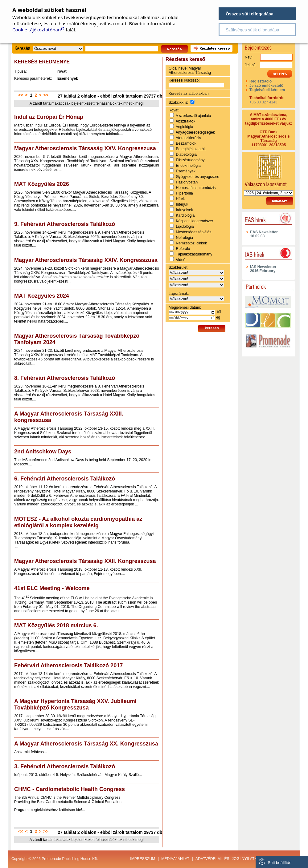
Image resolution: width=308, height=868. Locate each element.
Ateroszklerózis (188, 138)
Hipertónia (184, 193)
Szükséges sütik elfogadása (253, 30)
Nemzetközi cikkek (191, 243)
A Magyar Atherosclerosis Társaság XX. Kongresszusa (86, 744)
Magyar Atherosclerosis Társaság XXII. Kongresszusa (85, 561)
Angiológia (185, 127)
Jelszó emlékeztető (266, 86)
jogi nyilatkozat (249, 859)
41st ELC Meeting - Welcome (52, 588)
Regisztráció (261, 81)
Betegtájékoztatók (191, 149)
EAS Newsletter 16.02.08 (264, 234)
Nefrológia (184, 238)
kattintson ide (70, 810)
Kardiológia (185, 215)
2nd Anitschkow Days (43, 452)
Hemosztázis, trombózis (196, 188)
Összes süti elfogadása (250, 14)
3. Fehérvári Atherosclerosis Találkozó (65, 766)
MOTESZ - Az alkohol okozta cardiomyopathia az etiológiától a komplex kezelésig (78, 522)
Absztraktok (186, 121)
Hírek (180, 199)
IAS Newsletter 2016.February (263, 269)
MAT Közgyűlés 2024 (42, 296)
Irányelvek (184, 210)
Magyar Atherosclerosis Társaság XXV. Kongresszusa (85, 148)
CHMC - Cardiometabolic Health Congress (70, 789)
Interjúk (182, 204)
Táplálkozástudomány (194, 254)
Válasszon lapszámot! (269, 170)
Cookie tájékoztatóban (37, 30)
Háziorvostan (187, 182)
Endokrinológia (188, 166)
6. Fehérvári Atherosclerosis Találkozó (65, 479)
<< (21, 95)
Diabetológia (186, 155)
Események (186, 171)
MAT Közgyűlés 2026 (42, 184)
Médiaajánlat (175, 859)
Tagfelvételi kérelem (267, 90)
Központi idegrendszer (194, 221)
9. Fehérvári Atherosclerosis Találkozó (65, 224)
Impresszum (143, 859)
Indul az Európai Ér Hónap (49, 117)
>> (46, 95)
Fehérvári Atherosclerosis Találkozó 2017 (68, 665)
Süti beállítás (275, 862)
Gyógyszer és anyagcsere (197, 177)
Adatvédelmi (209, 859)
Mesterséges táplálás (193, 232)
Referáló (183, 249)
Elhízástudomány (190, 160)
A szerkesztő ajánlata (193, 116)
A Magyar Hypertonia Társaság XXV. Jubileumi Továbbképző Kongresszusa (75, 704)
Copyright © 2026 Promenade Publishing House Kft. (55, 859)
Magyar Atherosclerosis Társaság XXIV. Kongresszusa (86, 260)
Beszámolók (186, 143)
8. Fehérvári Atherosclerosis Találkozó (65, 378)
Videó (181, 260)
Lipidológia (185, 227)
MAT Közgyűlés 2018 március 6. (56, 625)
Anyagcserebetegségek (195, 132)
